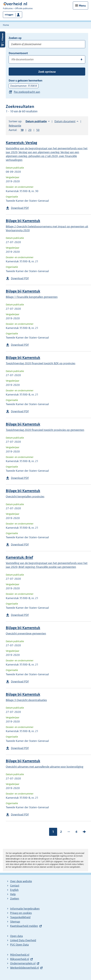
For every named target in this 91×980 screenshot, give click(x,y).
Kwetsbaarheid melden (24, 926)
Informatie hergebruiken (25, 909)
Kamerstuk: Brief (19, 557)
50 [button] (38, 130)
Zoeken (15, 899)
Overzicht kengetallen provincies (25, 496)
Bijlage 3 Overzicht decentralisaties (26, 700)
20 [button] (30, 130)
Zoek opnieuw (47, 72)
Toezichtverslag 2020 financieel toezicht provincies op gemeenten (45, 430)
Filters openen (3, 39)
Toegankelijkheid (20, 917)
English (14, 890)
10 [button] (22, 130)
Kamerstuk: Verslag (21, 143)
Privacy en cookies (21, 913)
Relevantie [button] (15, 126)
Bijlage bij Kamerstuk (23, 221)
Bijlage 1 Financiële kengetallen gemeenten (32, 297)
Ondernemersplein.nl (23, 963)
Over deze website (21, 881)
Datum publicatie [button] (36, 121)
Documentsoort (18, 53)
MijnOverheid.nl (20, 955)
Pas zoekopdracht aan (27, 92)
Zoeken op (15, 38)
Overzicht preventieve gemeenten (26, 633)
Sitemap (15, 922)
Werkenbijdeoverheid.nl (24, 968)
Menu (82, 6)
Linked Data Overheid (23, 940)
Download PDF (20, 208)
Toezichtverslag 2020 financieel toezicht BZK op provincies (41, 363)
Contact (15, 886)
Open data (16, 936)
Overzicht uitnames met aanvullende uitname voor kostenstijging (45, 767)
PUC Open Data (19, 945)
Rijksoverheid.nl (20, 959)
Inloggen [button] (9, 15)
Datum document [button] (65, 121)
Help (13, 894)
